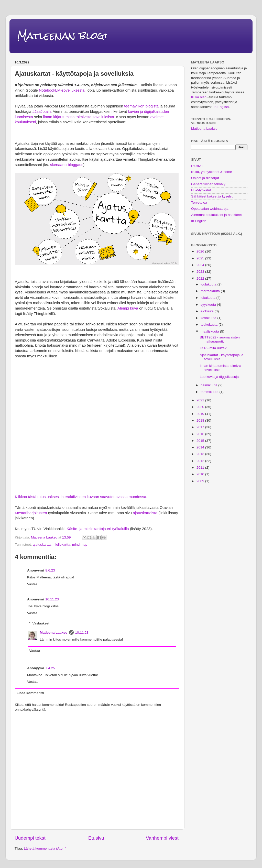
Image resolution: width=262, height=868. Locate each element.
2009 (201, 481)
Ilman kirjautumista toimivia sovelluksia (221, 368)
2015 (201, 441)
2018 (201, 420)
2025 (201, 258)
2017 (201, 427)
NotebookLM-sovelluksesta (62, 90)
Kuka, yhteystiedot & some (212, 172)
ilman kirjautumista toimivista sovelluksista (78, 117)
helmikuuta (209, 385)
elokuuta (208, 311)
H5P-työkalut (201, 190)
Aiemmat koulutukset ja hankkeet (216, 215)
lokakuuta (209, 298)
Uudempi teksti (31, 838)
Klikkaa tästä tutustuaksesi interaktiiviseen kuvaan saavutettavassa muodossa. (81, 497)
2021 (201, 400)
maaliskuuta (210, 331)
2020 (201, 407)
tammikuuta (210, 392)
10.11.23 (52, 599)
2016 (201, 434)
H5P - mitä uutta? (213, 348)
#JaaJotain (42, 112)
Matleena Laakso (54, 633)
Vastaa (32, 584)
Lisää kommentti (30, 693)
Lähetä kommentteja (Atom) (45, 848)
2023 (201, 272)
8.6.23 (50, 570)
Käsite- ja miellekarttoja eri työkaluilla (98, 529)
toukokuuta (210, 325)
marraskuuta (211, 291)
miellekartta (61, 545)
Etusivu (96, 838)
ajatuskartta (42, 545)
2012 (201, 461)
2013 (201, 454)
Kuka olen (199, 97)
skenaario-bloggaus (66, 165)
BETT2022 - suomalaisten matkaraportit (220, 339)
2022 (201, 278)
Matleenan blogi (62, 36)
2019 (201, 414)
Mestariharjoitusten (31, 513)
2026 (201, 251)
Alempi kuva (128, 308)
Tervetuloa (199, 202)
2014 (201, 447)
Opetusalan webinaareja (210, 209)
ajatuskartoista (145, 513)
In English (221, 107)
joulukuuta (209, 284)
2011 (201, 468)
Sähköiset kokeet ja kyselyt (212, 196)
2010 (201, 474)
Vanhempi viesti (163, 838)
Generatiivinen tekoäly (208, 184)
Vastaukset (41, 623)
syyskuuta (209, 305)
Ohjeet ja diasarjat (205, 178)
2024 (201, 265)
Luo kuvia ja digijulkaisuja (219, 377)
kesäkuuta (209, 318)
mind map (80, 545)
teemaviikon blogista (141, 106)
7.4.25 (50, 668)
